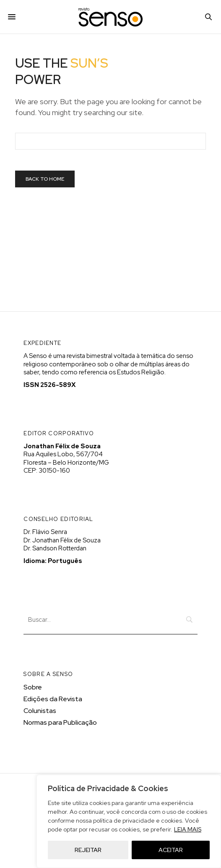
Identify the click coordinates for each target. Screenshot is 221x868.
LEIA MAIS (188, 829)
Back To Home (45, 179)
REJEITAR (88, 850)
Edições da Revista (53, 699)
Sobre (33, 687)
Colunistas (40, 711)
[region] (129, 821)
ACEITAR (171, 850)
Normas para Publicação (60, 722)
